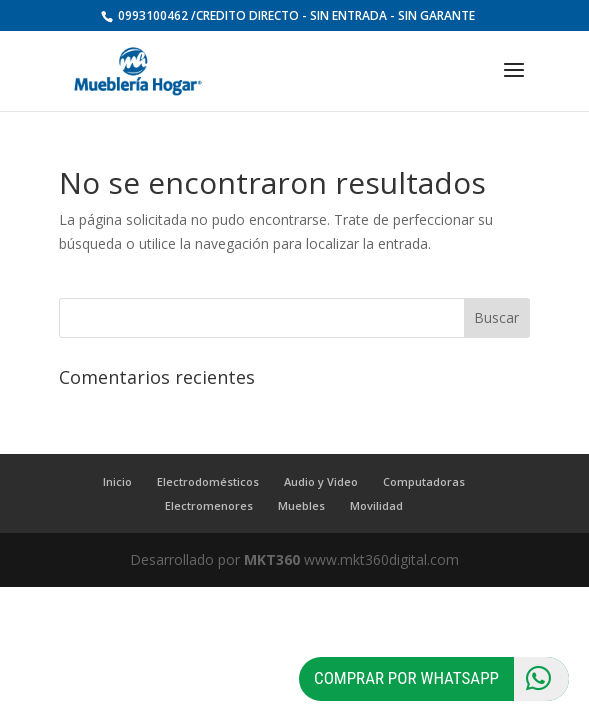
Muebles (301, 505)
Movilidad (376, 505)
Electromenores (209, 505)
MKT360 (272, 559)
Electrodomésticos (208, 481)
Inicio (117, 481)
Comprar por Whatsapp (441, 679)
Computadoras (424, 481)
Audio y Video (321, 481)
